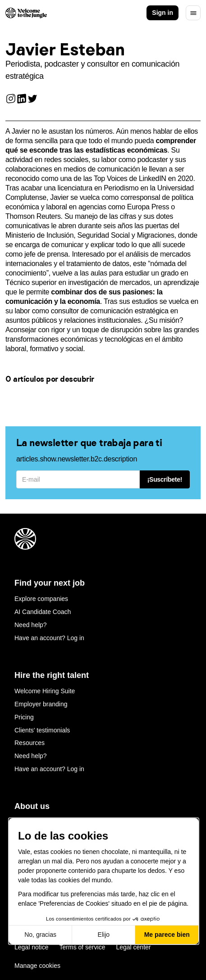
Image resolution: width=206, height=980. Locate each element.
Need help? (31, 625)
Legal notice (32, 947)
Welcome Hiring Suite (45, 691)
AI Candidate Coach (43, 612)
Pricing (24, 717)
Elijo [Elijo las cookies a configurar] (104, 935)
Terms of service (82, 947)
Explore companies (41, 599)
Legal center (133, 947)
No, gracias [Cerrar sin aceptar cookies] (40, 935)
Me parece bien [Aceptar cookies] (167, 935)
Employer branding (41, 704)
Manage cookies (37, 966)
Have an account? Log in (49, 638)
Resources (30, 743)
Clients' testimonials (42, 730)
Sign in (163, 13)
